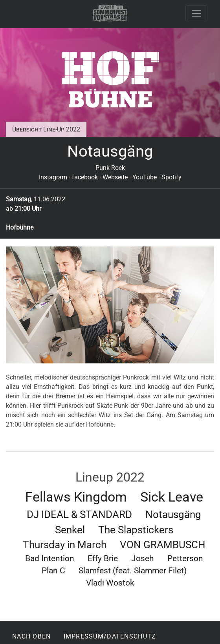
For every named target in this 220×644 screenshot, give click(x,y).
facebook (85, 177)
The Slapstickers (136, 530)
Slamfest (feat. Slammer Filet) (133, 571)
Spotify (171, 177)
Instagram (53, 177)
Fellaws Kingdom (76, 497)
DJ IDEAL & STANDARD (79, 514)
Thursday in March (65, 545)
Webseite (115, 177)
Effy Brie (103, 558)
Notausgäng (173, 514)
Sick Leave (172, 497)
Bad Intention (50, 558)
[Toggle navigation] (196, 13)
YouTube (145, 177)
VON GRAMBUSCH (163, 545)
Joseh (143, 558)
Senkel (70, 530)
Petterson (185, 558)
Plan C (53, 571)
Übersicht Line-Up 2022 (46, 129)
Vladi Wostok (110, 583)
